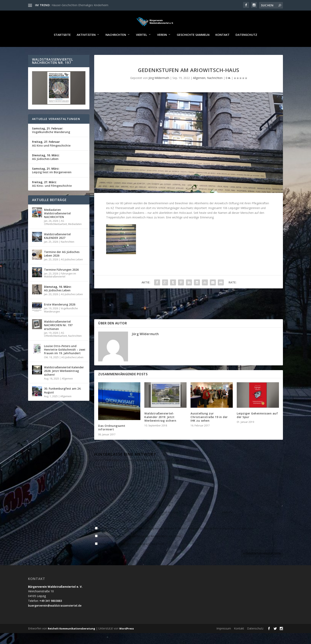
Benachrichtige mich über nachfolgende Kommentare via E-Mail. (140, 547)
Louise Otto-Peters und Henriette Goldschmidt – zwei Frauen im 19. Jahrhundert (65, 360)
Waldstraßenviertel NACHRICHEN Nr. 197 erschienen (58, 336)
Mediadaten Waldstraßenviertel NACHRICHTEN (57, 224)
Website (227, 523)
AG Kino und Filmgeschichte (51, 154)
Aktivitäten (86, 46)
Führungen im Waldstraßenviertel (60, 286)
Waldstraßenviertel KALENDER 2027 (57, 247)
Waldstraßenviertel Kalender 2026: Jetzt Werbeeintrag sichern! (64, 382)
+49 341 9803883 (51, 612)
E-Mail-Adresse (170, 523)
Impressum (224, 639)
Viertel (142, 46)
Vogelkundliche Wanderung (51, 141)
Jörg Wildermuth (159, 89)
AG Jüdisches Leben (46, 168)
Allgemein (199, 89)
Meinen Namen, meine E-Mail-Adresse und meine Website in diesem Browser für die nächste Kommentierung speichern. (177, 539)
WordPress (127, 639)
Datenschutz (246, 46)
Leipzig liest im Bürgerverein (52, 181)
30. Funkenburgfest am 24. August (63, 401)
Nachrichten (116, 46)
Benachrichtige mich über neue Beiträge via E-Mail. (132, 555)
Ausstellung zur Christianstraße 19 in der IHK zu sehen (209, 428)
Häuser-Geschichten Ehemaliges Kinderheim (80, 5)
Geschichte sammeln (193, 46)
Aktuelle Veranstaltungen (56, 130)
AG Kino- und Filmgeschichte (52, 195)
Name (99, 523)
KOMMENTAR (103, 478)
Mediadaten (75, 235)
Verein (162, 46)
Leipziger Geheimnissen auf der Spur (257, 426)
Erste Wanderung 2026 (60, 315)
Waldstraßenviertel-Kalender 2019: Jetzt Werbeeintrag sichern (160, 428)
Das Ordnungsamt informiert (112, 438)
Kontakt (222, 46)
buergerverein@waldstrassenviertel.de (55, 616)
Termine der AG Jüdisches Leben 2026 (62, 265)
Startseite (62, 46)
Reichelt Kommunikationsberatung (71, 639)
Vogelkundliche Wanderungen (61, 321)
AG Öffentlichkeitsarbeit (55, 234)
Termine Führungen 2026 (61, 281)
